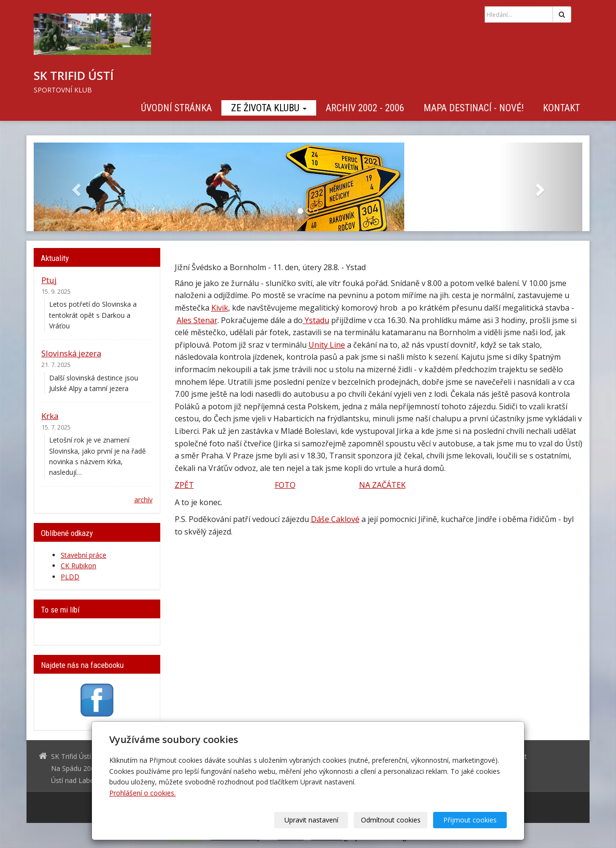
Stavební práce (83, 555)
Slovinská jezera (71, 353)
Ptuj (49, 280)
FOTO (285, 485)
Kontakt (561, 108)
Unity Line (327, 345)
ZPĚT (184, 485)
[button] (75, 187)
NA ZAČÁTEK (382, 485)
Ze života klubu (269, 108)
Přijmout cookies (470, 820)
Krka (50, 416)
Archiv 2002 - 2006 (365, 108)
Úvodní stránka (176, 108)
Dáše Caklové (335, 519)
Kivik (220, 308)
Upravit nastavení (311, 820)
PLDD (70, 577)
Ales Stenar (197, 320)
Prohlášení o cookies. (142, 793)
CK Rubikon (78, 566)
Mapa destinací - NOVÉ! (474, 108)
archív (143, 500)
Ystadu (316, 320)
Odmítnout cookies (391, 820)
